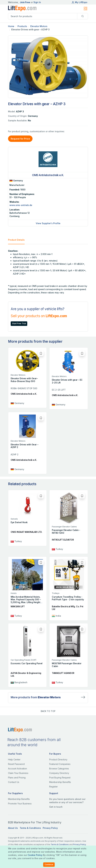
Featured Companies (60, 764)
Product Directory (58, 759)
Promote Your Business (20, 804)
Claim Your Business (18, 773)
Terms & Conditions (30, 828)
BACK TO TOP (48, 711)
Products (22, 26)
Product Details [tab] (16, 240)
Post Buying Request (60, 778)
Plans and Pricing (17, 778)
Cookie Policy (35, 855)
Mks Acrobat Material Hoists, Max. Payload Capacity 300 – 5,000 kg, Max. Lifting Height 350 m (26, 601)
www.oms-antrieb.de (21, 205)
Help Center (14, 759)
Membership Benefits (60, 782)
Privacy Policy (50, 828)
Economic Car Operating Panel (27, 663)
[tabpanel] (48, 272)
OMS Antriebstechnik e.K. (24, 394)
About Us (13, 828)
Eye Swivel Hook (19, 522)
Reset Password (16, 764)
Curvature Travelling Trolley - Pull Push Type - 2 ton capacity (68, 598)
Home (11, 26)
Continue (49, 864)
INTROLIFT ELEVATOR (63, 540)
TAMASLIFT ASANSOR (63, 673)
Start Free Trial (19, 323)
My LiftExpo (79, 2)
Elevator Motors (39, 26)
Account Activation (17, 769)
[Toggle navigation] (85, 9)
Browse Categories (59, 769)
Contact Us (14, 782)
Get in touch (56, 807)
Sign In (37, 2)
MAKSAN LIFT (18, 606)
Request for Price (20, 139)
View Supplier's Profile (48, 223)
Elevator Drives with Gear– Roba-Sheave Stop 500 (24, 380)
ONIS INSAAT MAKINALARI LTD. (26, 532)
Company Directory (59, 773)
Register (53, 787)
